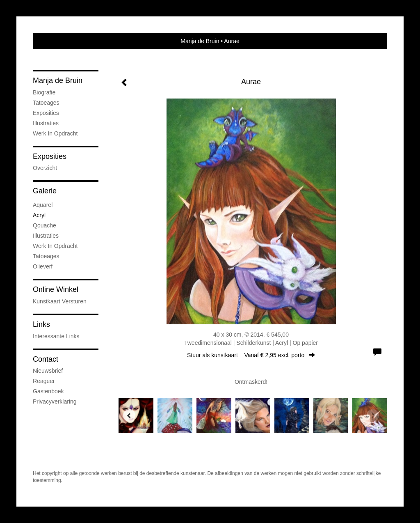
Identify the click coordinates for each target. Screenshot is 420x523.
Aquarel (43, 205)
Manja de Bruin (200, 41)
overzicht (45, 168)
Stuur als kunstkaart (251, 355)
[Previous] (129, 415)
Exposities (46, 113)
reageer (44, 381)
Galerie (45, 191)
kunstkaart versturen (60, 301)
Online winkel (56, 289)
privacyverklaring (55, 401)
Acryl (39, 215)
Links (41, 324)
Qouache (45, 225)
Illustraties (46, 123)
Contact (46, 359)
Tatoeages (46, 103)
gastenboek (48, 391)
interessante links (56, 336)
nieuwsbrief (48, 371)
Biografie (44, 92)
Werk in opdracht (55, 133)
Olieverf (43, 266)
